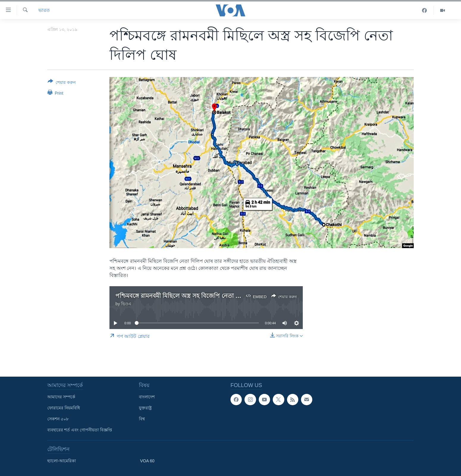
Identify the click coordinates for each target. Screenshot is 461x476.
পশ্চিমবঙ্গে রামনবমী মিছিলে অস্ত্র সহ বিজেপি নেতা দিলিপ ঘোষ (189, 296)
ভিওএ (126, 304)
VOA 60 (147, 461)
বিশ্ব (142, 419)
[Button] (62, 83)
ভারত (44, 10)
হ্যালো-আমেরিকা (62, 461)
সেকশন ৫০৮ (58, 419)
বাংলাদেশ (147, 397)
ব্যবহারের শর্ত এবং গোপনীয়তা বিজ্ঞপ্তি (80, 430)
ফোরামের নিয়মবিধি (64, 408)
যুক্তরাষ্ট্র (145, 408)
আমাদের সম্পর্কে (61, 397)
